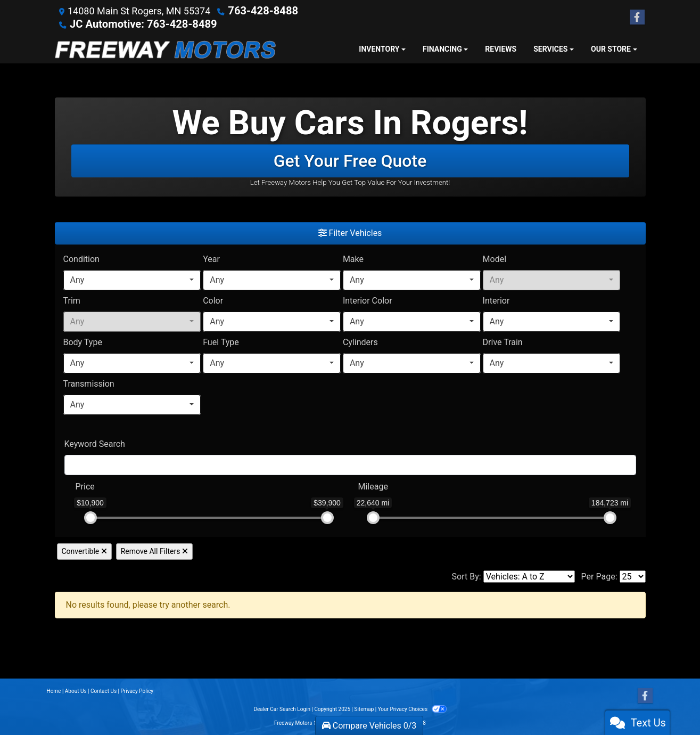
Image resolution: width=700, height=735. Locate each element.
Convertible (84, 550)
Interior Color (368, 300)
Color (213, 300)
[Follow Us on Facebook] (637, 17)
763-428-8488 (259, 10)
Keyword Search (95, 443)
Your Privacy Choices (412, 708)
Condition (81, 258)
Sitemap (364, 708)
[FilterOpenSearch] (350, 464)
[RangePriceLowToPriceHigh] (69, 480)
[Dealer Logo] (165, 48)
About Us (76, 690)
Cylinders (360, 341)
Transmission (89, 383)
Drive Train (503, 341)
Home (54, 690)
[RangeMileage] (351, 480)
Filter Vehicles (350, 232)
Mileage (373, 485)
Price (85, 485)
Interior (496, 300)
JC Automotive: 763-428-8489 (135, 23)
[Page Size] (633, 575)
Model (495, 258)
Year (211, 258)
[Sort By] (529, 575)
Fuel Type (221, 341)
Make (353, 258)
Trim (72, 300)
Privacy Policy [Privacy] (137, 690)
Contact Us (104, 690)
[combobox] (132, 279)
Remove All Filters (154, 550)
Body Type (83, 341)
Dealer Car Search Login (282, 708)
